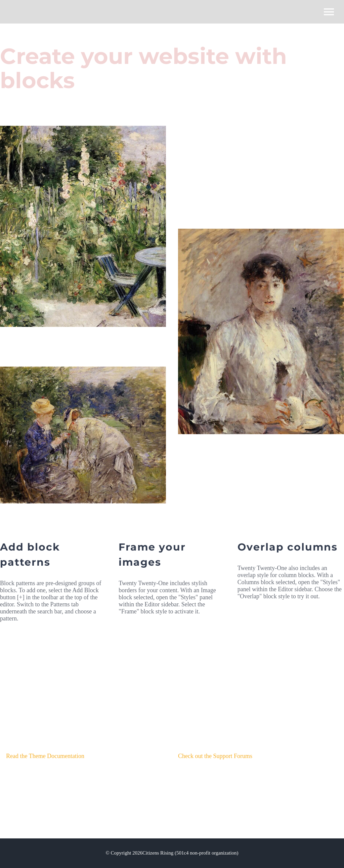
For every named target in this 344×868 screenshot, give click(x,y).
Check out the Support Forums (215, 756)
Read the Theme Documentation (45, 756)
